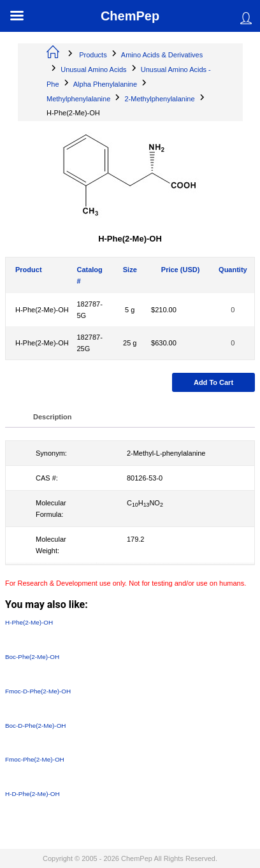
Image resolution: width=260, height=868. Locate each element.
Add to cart (213, 382)
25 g (130, 343)
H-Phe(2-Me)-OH (42, 310)
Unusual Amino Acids (93, 69)
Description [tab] (53, 417)
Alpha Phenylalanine (105, 84)
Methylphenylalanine (78, 99)
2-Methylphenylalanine (159, 99)
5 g (130, 310)
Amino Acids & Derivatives (162, 55)
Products (93, 55)
